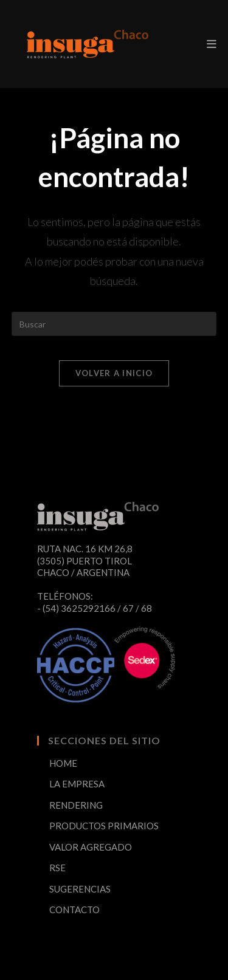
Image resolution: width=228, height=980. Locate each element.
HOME (63, 763)
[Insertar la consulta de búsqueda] (114, 324)
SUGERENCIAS (80, 889)
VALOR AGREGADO (91, 847)
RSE (57, 868)
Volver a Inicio (114, 373)
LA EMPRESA (77, 784)
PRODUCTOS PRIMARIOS (104, 826)
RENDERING (76, 805)
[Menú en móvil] (212, 44)
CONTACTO (74, 910)
